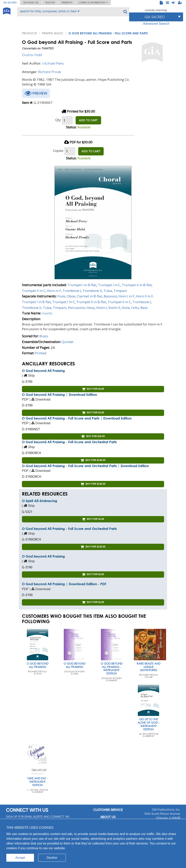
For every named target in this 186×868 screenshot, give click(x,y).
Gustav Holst (32, 55)
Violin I (101, 308)
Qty (58, 120)
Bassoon (110, 296)
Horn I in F (126, 296)
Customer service (108, 810)
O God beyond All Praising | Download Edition (59, 395)
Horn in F (54, 291)
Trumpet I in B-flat (82, 285)
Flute (61, 296)
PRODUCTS (30, 33)
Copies (58, 151)
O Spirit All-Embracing (39, 501)
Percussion (76, 308)
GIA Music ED (31, 3)
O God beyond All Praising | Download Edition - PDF (64, 584)
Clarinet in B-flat (89, 296)
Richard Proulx (49, 72)
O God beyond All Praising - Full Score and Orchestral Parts (69, 442)
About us (108, 817)
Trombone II (92, 291)
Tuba (108, 291)
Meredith (67, 3)
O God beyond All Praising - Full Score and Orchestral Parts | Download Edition (85, 466)
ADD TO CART (88, 120)
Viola (126, 308)
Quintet (68, 342)
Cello (135, 308)
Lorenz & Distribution (93, 3)
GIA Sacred (10, 3)
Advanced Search (156, 24)
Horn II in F (145, 296)
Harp (91, 308)
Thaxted (47, 313)
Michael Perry (53, 63)
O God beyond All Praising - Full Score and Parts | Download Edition (77, 418)
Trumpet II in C (34, 291)
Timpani (120, 291)
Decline (52, 858)
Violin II (114, 308)
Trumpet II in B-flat (137, 285)
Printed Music (53, 33)
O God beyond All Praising (43, 371)
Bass (144, 308)
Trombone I (72, 291)
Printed (41, 353)
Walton (50, 3)
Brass (44, 336)
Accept (20, 858)
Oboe (71, 296)
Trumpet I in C (109, 285)
